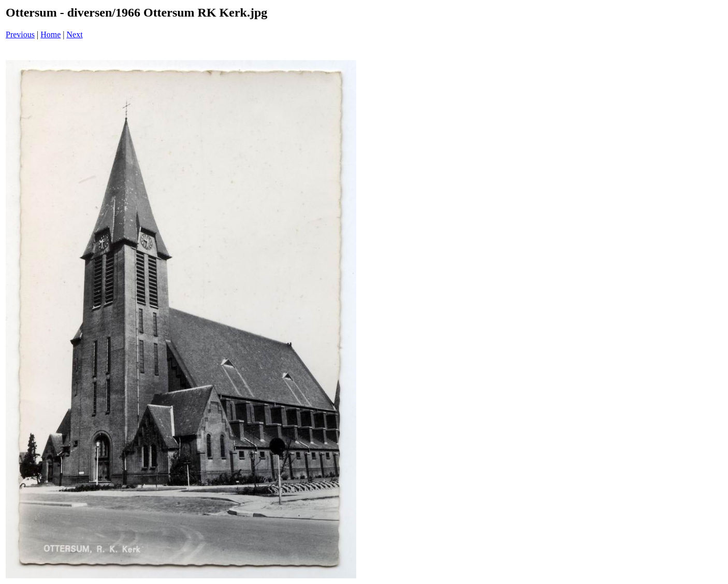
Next (75, 34)
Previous (20, 34)
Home (50, 34)
